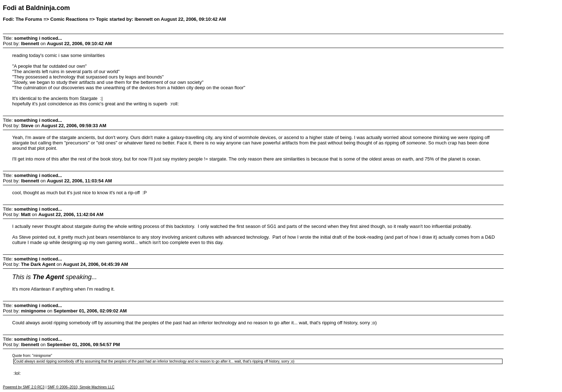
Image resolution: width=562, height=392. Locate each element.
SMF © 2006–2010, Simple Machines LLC (81, 387)
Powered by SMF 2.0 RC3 (24, 387)
